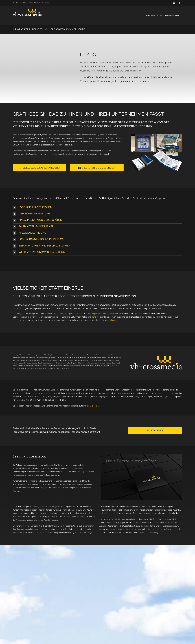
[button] (98, 207)
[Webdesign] (97, 168)
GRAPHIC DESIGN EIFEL (129, 370)
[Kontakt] (155, 430)
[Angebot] (39, 168)
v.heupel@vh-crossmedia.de (39, 3)
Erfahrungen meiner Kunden (98, 314)
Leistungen (114, 320)
